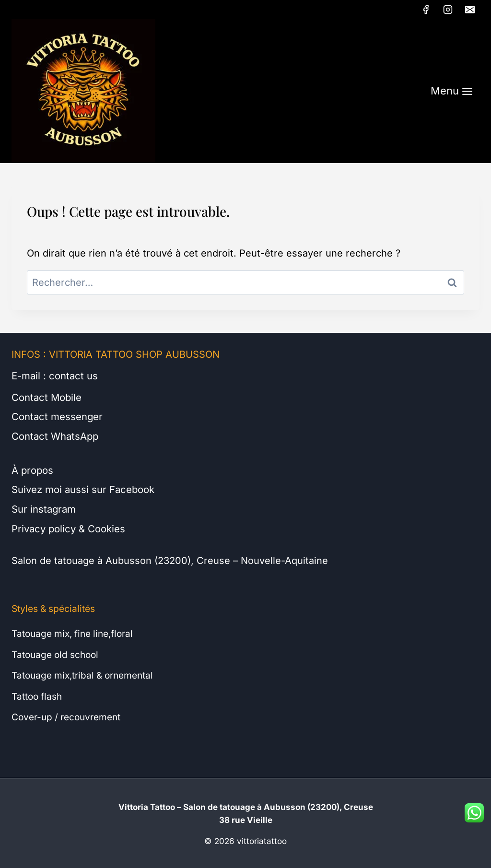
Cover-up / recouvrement (66, 715)
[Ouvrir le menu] (452, 91)
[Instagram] (448, 10)
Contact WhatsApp (55, 435)
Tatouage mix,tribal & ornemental (83, 673)
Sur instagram (44, 507)
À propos (32, 469)
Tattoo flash (37, 694)
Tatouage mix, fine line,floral (73, 631)
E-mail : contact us (54, 376)
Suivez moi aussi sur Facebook (83, 488)
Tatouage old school (56, 652)
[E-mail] (470, 10)
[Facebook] (426, 10)
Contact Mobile (46, 397)
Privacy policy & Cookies (68, 527)
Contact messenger (57, 416)
